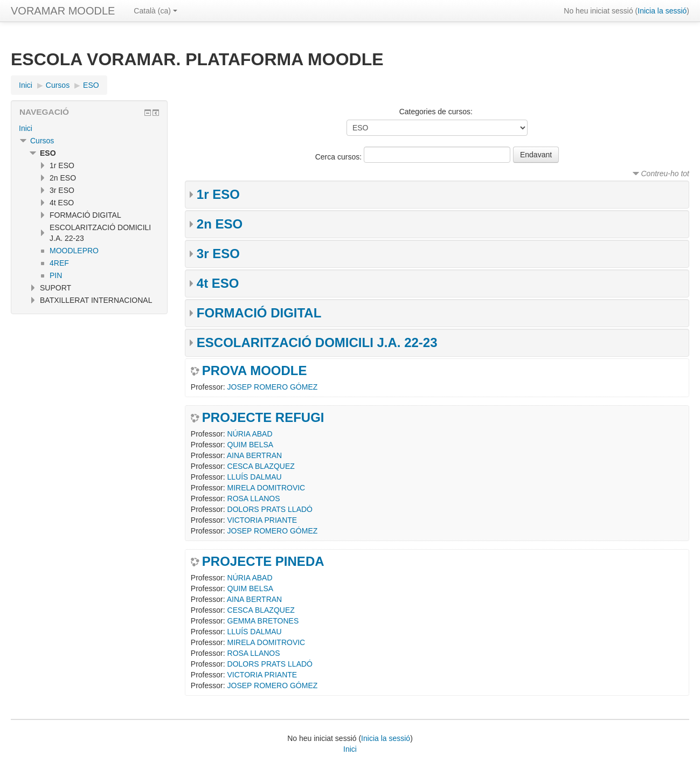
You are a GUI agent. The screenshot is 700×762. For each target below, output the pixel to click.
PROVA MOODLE (255, 371)
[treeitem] (89, 128)
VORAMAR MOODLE (63, 11)
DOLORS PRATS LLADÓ (270, 509)
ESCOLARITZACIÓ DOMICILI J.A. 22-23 (317, 342)
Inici (26, 128)
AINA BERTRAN (254, 455)
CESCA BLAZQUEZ (261, 466)
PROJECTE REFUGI (263, 418)
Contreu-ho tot (666, 174)
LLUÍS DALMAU (255, 477)
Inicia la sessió (662, 11)
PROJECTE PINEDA (263, 562)
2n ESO (220, 224)
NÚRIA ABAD (250, 434)
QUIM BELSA (251, 445)
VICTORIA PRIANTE (262, 520)
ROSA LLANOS (254, 498)
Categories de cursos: (436, 112)
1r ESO (218, 194)
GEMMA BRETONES (263, 621)
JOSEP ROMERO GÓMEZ (273, 387)
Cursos (42, 141)
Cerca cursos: (339, 157)
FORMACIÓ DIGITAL (259, 313)
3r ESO (218, 254)
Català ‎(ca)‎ (155, 11)
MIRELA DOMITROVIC (266, 488)
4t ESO (218, 283)
